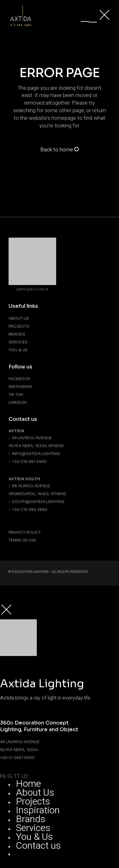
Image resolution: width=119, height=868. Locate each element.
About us (19, 318)
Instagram (20, 387)
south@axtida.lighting (36, 502)
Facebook (20, 379)
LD (24, 776)
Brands (17, 334)
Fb (3, 776)
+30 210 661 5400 (27, 461)
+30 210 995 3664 (28, 510)
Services (18, 342)
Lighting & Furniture (32, 289)
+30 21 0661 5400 (17, 758)
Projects (19, 326)
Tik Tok (16, 395)
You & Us (18, 350)
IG (10, 776)
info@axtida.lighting (34, 454)
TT (17, 776)
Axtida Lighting (35, 572)
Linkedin (18, 402)
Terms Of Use (22, 540)
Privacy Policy (25, 532)
